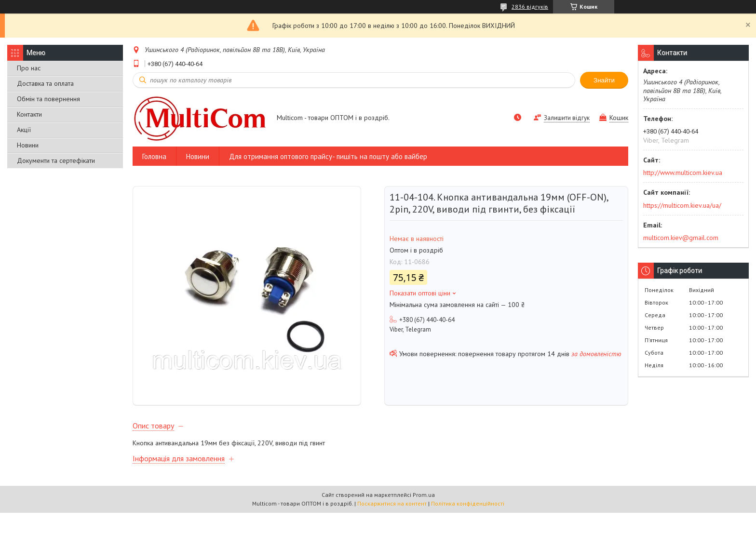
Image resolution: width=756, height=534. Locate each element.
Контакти (29, 114)
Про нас (29, 68)
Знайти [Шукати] (604, 80)
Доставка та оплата (45, 83)
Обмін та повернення (48, 99)
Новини (28, 145)
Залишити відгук (567, 118)
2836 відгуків (530, 7)
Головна (154, 156)
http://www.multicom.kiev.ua (683, 173)
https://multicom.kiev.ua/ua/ (682, 205)
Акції (24, 130)
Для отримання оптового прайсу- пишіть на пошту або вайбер (328, 156)
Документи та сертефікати (56, 160)
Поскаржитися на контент (392, 525)
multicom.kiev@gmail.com (681, 238)
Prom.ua (424, 516)
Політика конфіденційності (468, 525)
